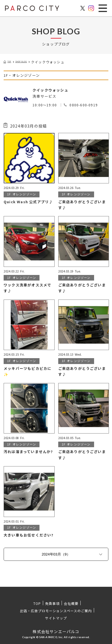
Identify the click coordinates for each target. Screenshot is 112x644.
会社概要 (71, 603)
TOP (37, 603)
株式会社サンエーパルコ (56, 631)
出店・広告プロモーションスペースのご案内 (56, 611)
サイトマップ (56, 618)
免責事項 (52, 603)
